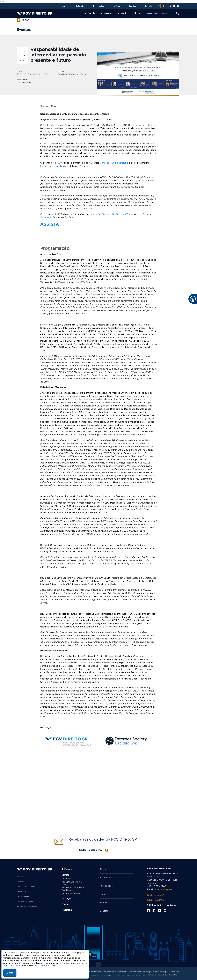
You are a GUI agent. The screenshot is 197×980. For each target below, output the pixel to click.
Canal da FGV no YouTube (114, 163)
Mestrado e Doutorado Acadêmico (73, 889)
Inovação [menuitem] (122, 13)
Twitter (171, 52)
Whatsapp (176, 52)
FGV (2, 2)
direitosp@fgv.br (163, 889)
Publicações (99, 6)
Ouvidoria (21, 882)
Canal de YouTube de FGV (116, 214)
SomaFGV (21, 892)
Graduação (67, 879)
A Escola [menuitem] (90, 13)
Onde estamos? (156, 895)
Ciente (10, 973)
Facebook (159, 52)
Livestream (46, 166)
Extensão (80, 6)
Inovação (67, 898)
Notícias (116, 6)
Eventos (132, 6)
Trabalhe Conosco (25, 902)
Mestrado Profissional (72, 893)
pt (159, 6)
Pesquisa (67, 910)
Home (20, 20)
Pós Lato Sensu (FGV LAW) (72, 883)
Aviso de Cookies (13, 966)
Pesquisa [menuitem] (152, 13)
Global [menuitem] (137, 13)
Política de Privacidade (27, 906)
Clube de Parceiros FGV (27, 887)
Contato (149, 6)
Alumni (64, 6)
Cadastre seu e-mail (91, 850)
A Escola (67, 869)
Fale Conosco (23, 897)
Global (65, 904)
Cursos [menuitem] (105, 13)
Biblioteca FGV (156, 900)
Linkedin (165, 52)
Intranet (20, 877)
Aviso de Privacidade (45, 966)
